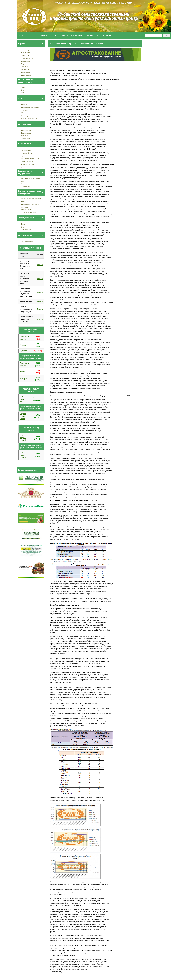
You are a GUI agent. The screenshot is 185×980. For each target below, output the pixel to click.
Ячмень (23, 345)
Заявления (24, 110)
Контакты (106, 35)
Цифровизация (26, 75)
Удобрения (25, 67)
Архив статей (25, 187)
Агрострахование (27, 241)
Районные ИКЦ (92, 35)
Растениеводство (27, 58)
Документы (25, 227)
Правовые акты (26, 130)
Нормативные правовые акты (31, 204)
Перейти (40, 265)
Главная (22, 35)
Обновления (77, 35)
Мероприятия (25, 138)
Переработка (25, 72)
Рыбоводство (25, 55)
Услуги (53, 35)
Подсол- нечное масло (23, 399)
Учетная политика (27, 161)
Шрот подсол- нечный (23, 438)
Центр (32, 35)
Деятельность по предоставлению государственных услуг (29, 210)
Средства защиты (27, 64)
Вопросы (64, 35)
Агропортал (25, 156)
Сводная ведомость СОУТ (30, 159)
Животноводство (27, 50)
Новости (24, 201)
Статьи (23, 93)
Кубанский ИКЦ (26, 150)
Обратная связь (26, 113)
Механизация (25, 69)
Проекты (24, 104)
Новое (23, 224)
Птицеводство (26, 53)
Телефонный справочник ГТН (31, 199)
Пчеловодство (26, 61)
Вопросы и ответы (27, 230)
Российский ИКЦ (26, 153)
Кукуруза (23, 351)
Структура (42, 35)
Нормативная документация (31, 107)
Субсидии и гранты (27, 184)
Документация (26, 90)
